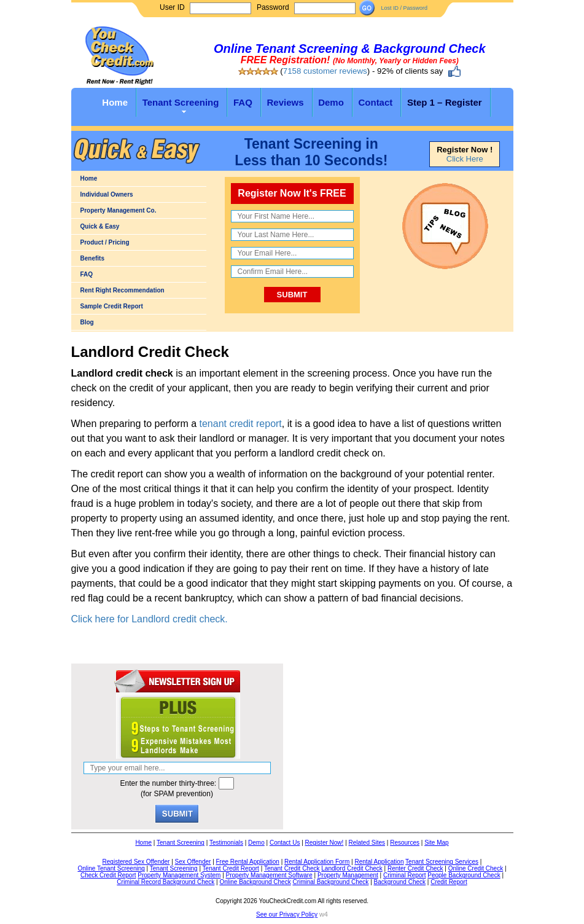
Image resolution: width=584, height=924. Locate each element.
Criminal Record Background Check (165, 882)
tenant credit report (241, 424)
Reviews (285, 102)
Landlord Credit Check (352, 868)
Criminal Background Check (330, 882)
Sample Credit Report (112, 306)
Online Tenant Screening (111, 868)
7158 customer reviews (325, 71)
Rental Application (379, 862)
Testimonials (226, 843)
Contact (375, 102)
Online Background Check (255, 882)
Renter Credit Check (415, 868)
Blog (87, 322)
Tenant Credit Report (231, 868)
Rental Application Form (317, 862)
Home (115, 102)
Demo (331, 102)
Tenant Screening (181, 102)
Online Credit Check (476, 868)
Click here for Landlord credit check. (150, 619)
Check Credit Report (108, 875)
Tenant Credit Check (292, 868)
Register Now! (325, 843)
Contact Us (285, 843)
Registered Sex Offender (136, 862)
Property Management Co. (119, 210)
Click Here (465, 159)
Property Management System (179, 875)
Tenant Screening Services (442, 862)
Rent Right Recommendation (123, 290)
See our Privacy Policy (287, 914)
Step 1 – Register (445, 102)
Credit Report (449, 882)
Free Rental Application (248, 862)
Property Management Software (269, 875)
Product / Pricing (105, 242)
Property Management (348, 875)
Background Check (400, 882)
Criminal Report (404, 875)
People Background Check (464, 875)
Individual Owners (107, 194)
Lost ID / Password (404, 8)
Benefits (92, 258)
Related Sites (367, 843)
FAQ (243, 102)
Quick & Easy (100, 226)
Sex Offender (193, 862)
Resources (405, 843)
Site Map (436, 843)
